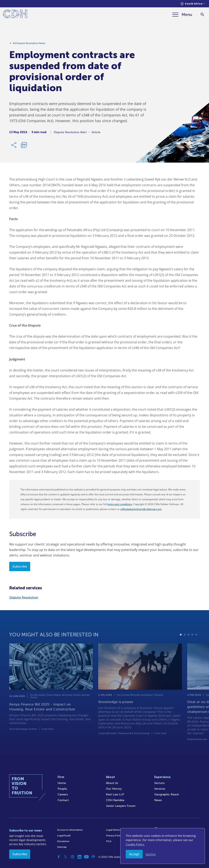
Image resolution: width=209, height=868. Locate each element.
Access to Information (70, 830)
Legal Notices (114, 830)
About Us (112, 783)
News (158, 800)
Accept (134, 854)
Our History (114, 789)
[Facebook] (59, 857)
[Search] (202, 15)
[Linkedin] (79, 857)
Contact (63, 800)
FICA (109, 841)
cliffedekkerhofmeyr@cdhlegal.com (141, 509)
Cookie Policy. (135, 844)
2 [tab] (185, 643)
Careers (63, 794)
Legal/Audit (64, 836)
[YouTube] (86, 857)
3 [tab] (188, 643)
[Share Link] (14, 146)
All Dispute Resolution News (29, 44)
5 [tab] (196, 643)
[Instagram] (72, 857)
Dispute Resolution (24, 597)
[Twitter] (66, 857)
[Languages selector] (193, 4)
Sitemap (62, 847)
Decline (151, 854)
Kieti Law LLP (115, 794)
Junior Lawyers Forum (121, 806)
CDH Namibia (115, 800)
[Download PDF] (24, 146)
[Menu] (182, 14)
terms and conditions (120, 504)
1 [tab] (181, 643)
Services (160, 789)
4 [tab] (192, 643)
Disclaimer (63, 841)
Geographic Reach (167, 794)
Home (62, 783)
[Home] (15, 15)
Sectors (160, 783)
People (62, 789)
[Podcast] (93, 857)
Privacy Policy (114, 836)
